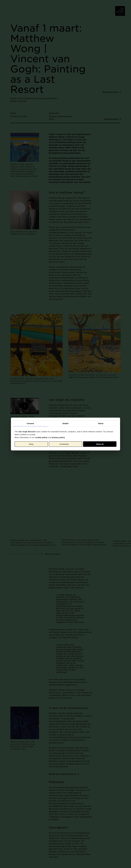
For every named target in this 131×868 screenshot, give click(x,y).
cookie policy (41, 437)
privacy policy (58, 437)
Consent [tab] (30, 423)
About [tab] (101, 423)
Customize (66, 444)
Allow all (100, 444)
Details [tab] (65, 423)
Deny (31, 444)
